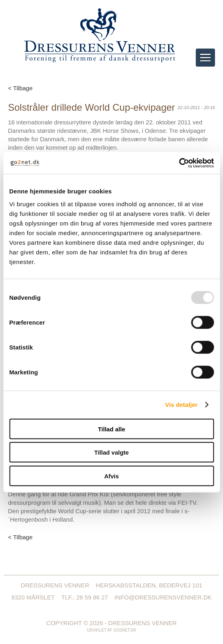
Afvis (111, 476)
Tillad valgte (111, 452)
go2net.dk (125, 630)
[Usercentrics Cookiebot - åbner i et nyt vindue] (179, 163)
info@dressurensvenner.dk (163, 597)
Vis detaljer (182, 405)
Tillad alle (111, 429)
